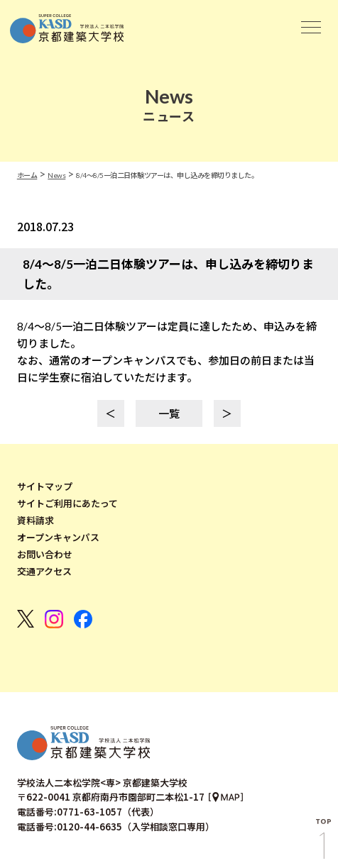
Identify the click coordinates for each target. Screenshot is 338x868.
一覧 (169, 413)
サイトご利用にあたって (67, 503)
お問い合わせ (45, 555)
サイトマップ (45, 486)
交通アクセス (44, 572)
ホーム (27, 175)
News (56, 175)
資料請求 (36, 521)
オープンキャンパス (58, 538)
